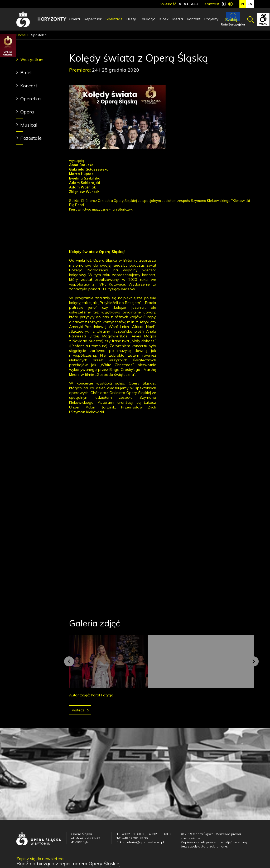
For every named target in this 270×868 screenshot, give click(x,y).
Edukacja (148, 19)
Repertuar (93, 19)
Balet (26, 73)
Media (178, 19)
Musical (29, 125)
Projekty (211, 19)
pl (243, 4)
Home (21, 35)
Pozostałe (31, 138)
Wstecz (78, 710)
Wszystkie (32, 59)
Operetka (31, 99)
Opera (74, 19)
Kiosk (164, 19)
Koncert (29, 86)
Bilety (131, 19)
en (250, 4)
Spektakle (114, 19)
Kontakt (194, 19)
